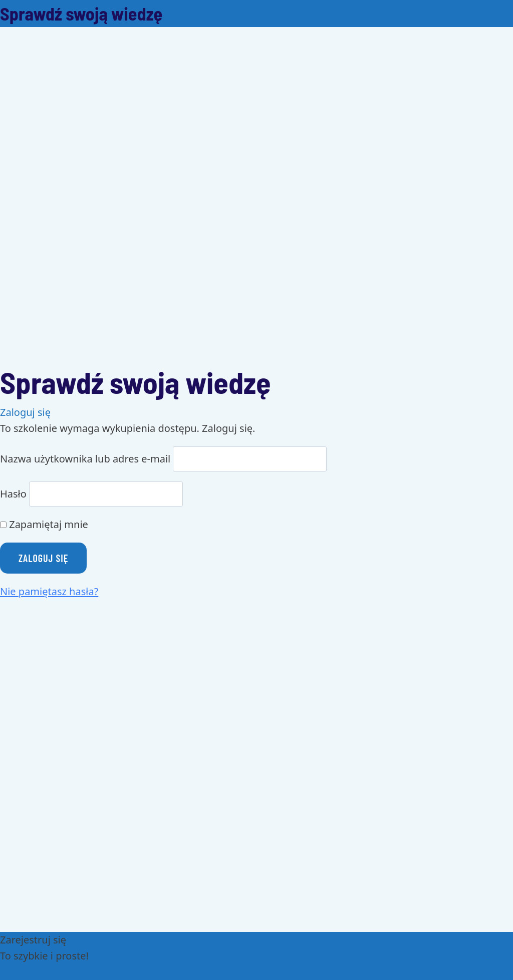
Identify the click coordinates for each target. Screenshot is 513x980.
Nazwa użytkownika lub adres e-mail (85, 459)
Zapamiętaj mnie (44, 524)
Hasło (13, 494)
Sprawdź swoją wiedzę (81, 13)
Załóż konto (27, 972)
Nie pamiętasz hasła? (49, 591)
